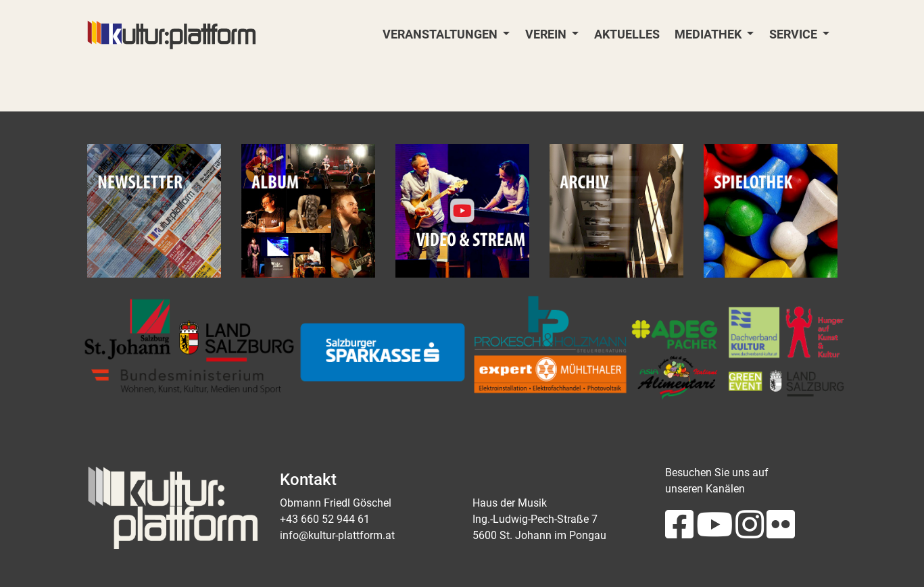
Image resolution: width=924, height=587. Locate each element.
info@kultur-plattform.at (337, 535)
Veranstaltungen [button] (441, 34)
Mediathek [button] (709, 34)
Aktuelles (627, 34)
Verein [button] (547, 34)
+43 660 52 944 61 (325, 519)
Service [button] (795, 34)
